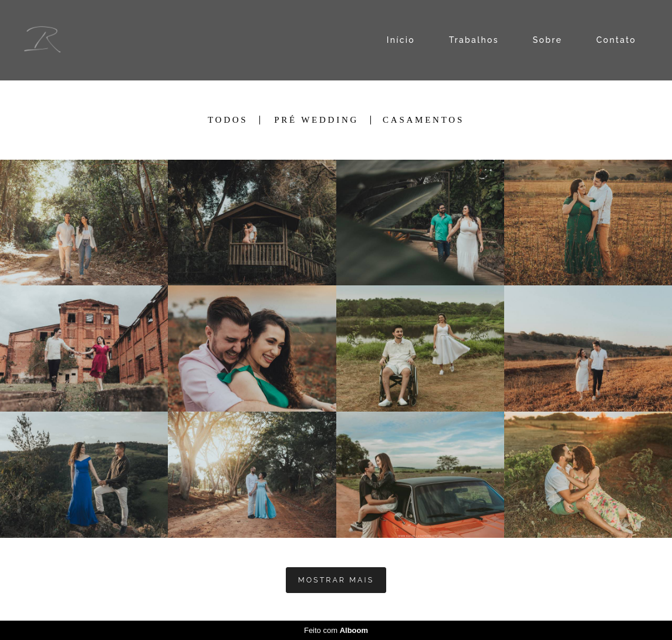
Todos (228, 120)
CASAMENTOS (423, 120)
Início (401, 40)
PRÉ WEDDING (316, 120)
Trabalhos (474, 40)
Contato (616, 40)
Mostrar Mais (336, 580)
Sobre (548, 40)
